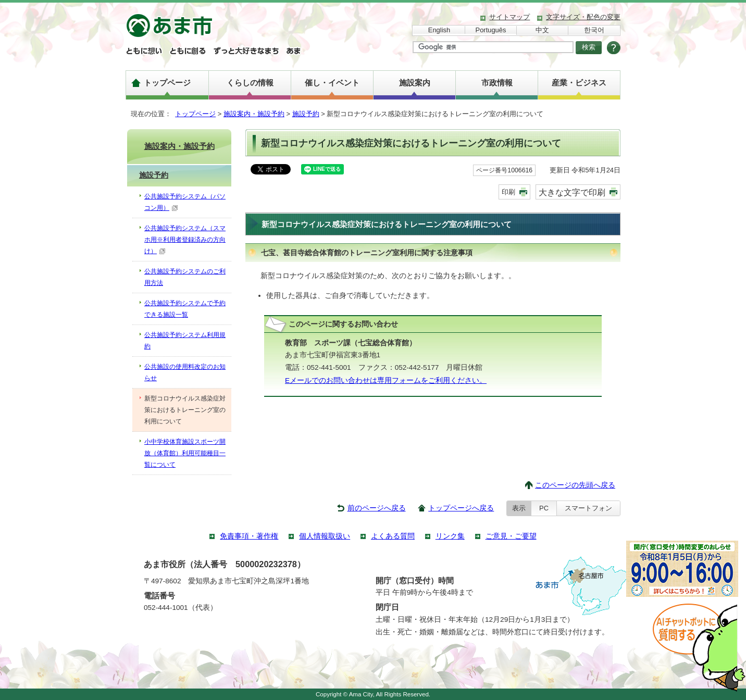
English (439, 30)
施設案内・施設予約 (254, 114)
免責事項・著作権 (249, 536)
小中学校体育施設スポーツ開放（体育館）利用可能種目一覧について (185, 453)
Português (491, 30)
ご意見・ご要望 (511, 536)
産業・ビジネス (579, 83)
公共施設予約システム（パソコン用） (185, 202)
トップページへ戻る (461, 508)
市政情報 (497, 83)
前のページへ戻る (377, 508)
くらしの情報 (250, 83)
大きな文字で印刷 (572, 192)
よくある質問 (393, 536)
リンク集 (450, 536)
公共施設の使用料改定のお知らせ (185, 372)
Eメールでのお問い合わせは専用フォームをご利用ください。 (386, 380)
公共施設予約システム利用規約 (185, 341)
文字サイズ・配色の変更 (583, 17)
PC (544, 508)
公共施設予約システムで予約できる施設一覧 (185, 309)
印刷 (508, 192)
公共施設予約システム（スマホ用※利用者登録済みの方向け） (185, 240)
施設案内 (415, 83)
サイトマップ (509, 17)
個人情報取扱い (325, 536)
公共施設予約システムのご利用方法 (185, 277)
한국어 (594, 30)
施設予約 (306, 114)
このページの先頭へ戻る (575, 485)
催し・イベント (332, 83)
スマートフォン (588, 508)
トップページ (167, 83)
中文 (542, 30)
